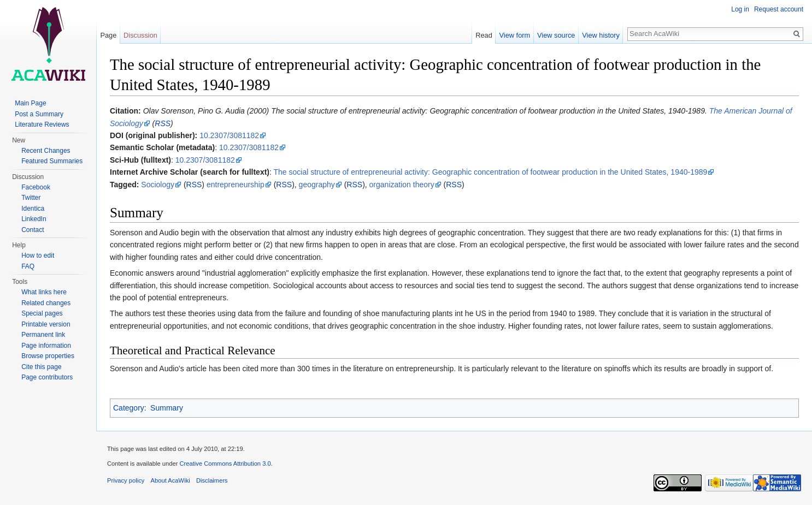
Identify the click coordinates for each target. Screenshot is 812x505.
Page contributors (47, 377)
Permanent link (43, 335)
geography (317, 185)
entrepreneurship (236, 185)
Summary (167, 408)
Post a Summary (39, 114)
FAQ (28, 266)
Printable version (46, 324)
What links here (44, 292)
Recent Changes (46, 151)
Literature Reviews (42, 124)
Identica (33, 209)
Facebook (36, 187)
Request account (779, 9)
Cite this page (41, 367)
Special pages (42, 313)
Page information (46, 346)
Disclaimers (212, 480)
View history (601, 35)
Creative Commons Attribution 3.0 (225, 464)
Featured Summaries (52, 161)
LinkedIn (34, 219)
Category (129, 408)
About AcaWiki (170, 480)
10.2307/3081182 (229, 135)
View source (556, 35)
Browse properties (48, 356)
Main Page (30, 103)
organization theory (402, 185)
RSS (163, 123)
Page (108, 35)
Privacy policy (126, 480)
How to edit (38, 256)
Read (484, 35)
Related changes (46, 303)
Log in (740, 9)
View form (515, 35)
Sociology (158, 185)
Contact (33, 230)
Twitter (31, 198)
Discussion (140, 35)
